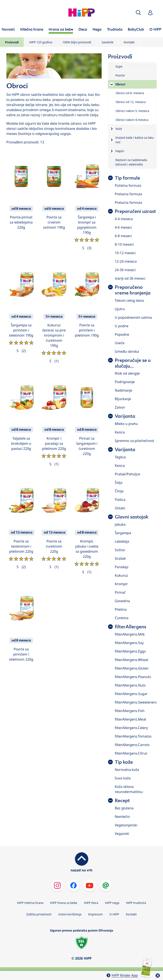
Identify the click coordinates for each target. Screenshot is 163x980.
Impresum (96, 914)
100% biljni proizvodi (77, 42)
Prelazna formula (128, 194)
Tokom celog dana (129, 300)
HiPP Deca (91, 903)
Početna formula (128, 186)
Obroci (120, 84)
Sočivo (120, 550)
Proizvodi (12, 42)
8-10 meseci (124, 244)
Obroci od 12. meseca (131, 102)
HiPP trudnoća (136, 903)
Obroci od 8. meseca (130, 93)
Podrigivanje (125, 382)
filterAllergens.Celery (131, 728)
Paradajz (122, 567)
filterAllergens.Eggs (130, 651)
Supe (119, 66)
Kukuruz (121, 575)
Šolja (119, 483)
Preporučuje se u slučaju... (133, 363)
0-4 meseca (124, 219)
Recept (122, 801)
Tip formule (127, 178)
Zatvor (120, 407)
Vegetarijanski (126, 825)
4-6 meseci (123, 227)
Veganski (122, 834)
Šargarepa (123, 533)
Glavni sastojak (132, 517)
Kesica (120, 432)
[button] (138, 13)
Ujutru (120, 309)
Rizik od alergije (127, 373)
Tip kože (124, 762)
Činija (119, 491)
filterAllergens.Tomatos (133, 736)
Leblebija (122, 541)
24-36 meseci (125, 270)
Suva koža (123, 778)
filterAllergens (131, 627)
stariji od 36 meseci (130, 278)
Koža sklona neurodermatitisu (129, 789)
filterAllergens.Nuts (130, 685)
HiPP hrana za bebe (64, 903)
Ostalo (120, 508)
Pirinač (120, 592)
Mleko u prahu (126, 424)
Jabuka (120, 524)
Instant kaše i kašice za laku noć (135, 140)
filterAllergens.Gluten (132, 668)
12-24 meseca (126, 261)
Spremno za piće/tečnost (134, 441)
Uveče (120, 343)
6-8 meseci (123, 236)
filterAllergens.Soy (129, 643)
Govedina (122, 601)
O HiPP (114, 914)
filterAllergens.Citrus (131, 753)
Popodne (122, 334)
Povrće (120, 75)
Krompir (121, 584)
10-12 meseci (125, 253)
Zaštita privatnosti (39, 914)
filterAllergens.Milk (130, 634)
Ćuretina (122, 618)
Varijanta (125, 416)
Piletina (121, 609)
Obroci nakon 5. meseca (132, 111)
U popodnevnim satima (133, 317)
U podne (122, 326)
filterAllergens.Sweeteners (136, 702)
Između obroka (127, 351)
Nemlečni (122, 817)
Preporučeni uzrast (135, 211)
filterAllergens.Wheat (131, 660)
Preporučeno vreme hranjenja (133, 290)
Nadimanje (124, 390)
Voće (119, 129)
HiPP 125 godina (41, 42)
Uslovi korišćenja (70, 914)
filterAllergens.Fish (130, 711)
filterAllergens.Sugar (131, 694)
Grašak (120, 558)
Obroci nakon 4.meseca (132, 120)
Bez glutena (124, 808)
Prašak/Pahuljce (127, 474)
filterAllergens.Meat (131, 719)
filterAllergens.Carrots (132, 745)
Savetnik (107, 42)
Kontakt (129, 42)
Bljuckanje (123, 399)
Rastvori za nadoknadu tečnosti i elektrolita (131, 162)
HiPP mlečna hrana (30, 903)
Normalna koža (127, 770)
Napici (120, 151)
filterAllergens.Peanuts (133, 677)
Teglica (120, 457)
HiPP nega (112, 903)
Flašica (120, 500)
